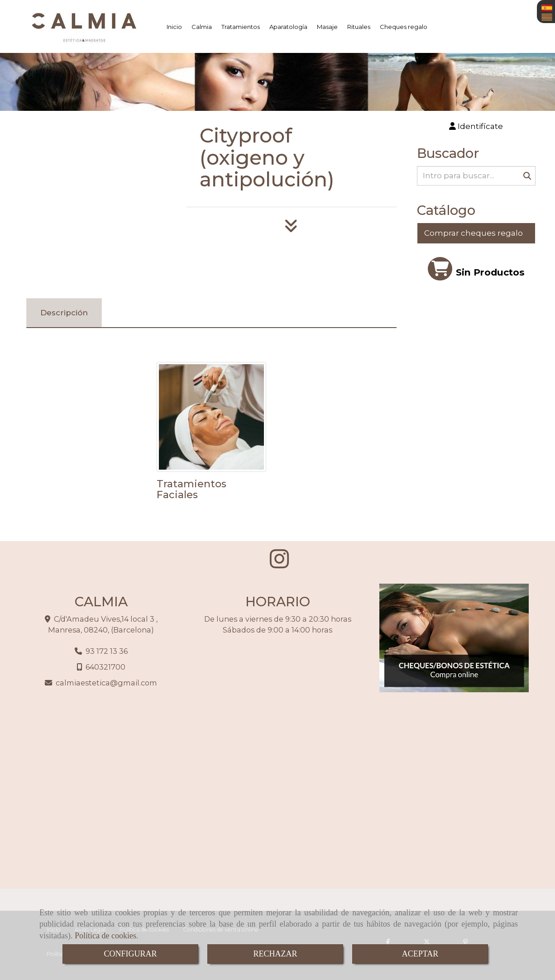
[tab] (64, 313)
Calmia (202, 27)
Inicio (174, 27)
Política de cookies (105, 936)
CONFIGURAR (130, 954)
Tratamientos (241, 27)
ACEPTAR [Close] (420, 954)
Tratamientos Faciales (191, 489)
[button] (476, 126)
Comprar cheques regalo (474, 233)
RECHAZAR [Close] (275, 954)
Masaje (327, 27)
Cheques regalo (404, 27)
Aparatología (288, 27)
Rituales (359, 27)
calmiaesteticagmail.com (106, 683)
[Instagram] (279, 564)
